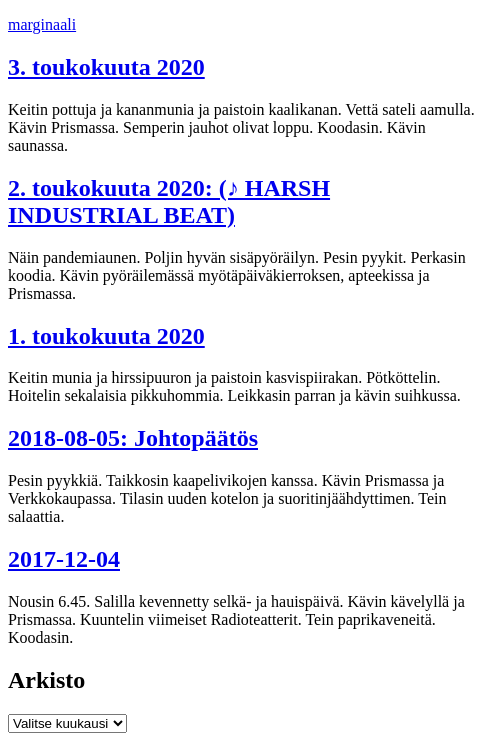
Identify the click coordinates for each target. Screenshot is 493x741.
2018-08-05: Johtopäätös (133, 438)
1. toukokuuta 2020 (106, 336)
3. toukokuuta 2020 (106, 67)
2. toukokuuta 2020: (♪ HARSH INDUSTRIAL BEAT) (169, 201)
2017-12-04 (64, 559)
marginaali (42, 24)
